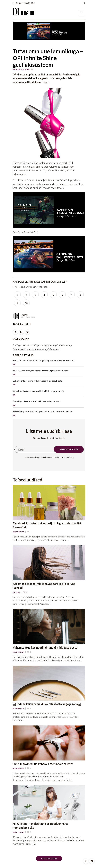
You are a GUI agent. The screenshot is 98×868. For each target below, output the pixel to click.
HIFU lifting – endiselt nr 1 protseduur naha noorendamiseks (48, 414)
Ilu (14, 70)
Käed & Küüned (23, 70)
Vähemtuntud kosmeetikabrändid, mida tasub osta (48, 383)
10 (26, 303)
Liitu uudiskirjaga (69, 449)
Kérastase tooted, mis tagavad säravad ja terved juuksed (48, 373)
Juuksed (17, 592)
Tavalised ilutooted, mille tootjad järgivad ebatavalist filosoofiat (48, 363)
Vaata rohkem (49, 859)
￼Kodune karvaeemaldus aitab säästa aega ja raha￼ (48, 393)
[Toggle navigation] (82, 13)
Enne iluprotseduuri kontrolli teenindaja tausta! (48, 404)
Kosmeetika (18, 532)
